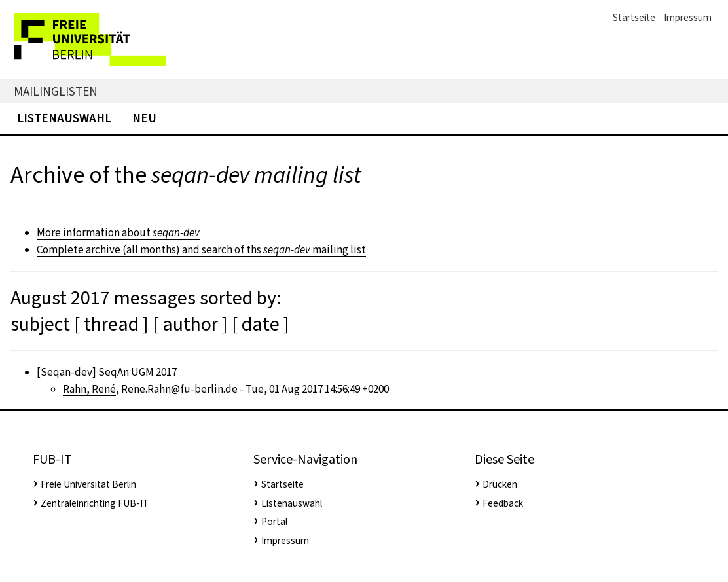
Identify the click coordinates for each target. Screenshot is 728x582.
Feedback (503, 503)
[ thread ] (111, 324)
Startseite (634, 18)
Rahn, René (89, 389)
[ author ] (190, 324)
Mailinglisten (56, 91)
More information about (118, 233)
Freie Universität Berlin (88, 484)
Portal (274, 522)
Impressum (688, 18)
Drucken (500, 484)
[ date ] (261, 324)
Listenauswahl (64, 118)
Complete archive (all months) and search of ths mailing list (201, 250)
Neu (144, 118)
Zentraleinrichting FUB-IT (95, 503)
